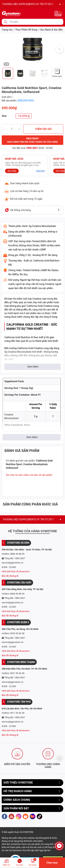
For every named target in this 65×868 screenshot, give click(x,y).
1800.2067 (32, 148)
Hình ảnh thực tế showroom (16, 571)
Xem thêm (33, 367)
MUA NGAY (32, 140)
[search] (5, 22)
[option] (32, 49)
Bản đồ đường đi (10, 576)
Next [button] (59, 49)
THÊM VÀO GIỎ (43, 129)
